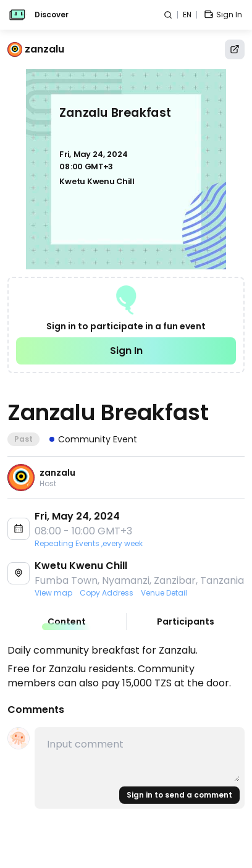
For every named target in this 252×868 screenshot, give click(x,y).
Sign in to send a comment (179, 795)
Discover (52, 15)
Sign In (126, 351)
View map (53, 593)
